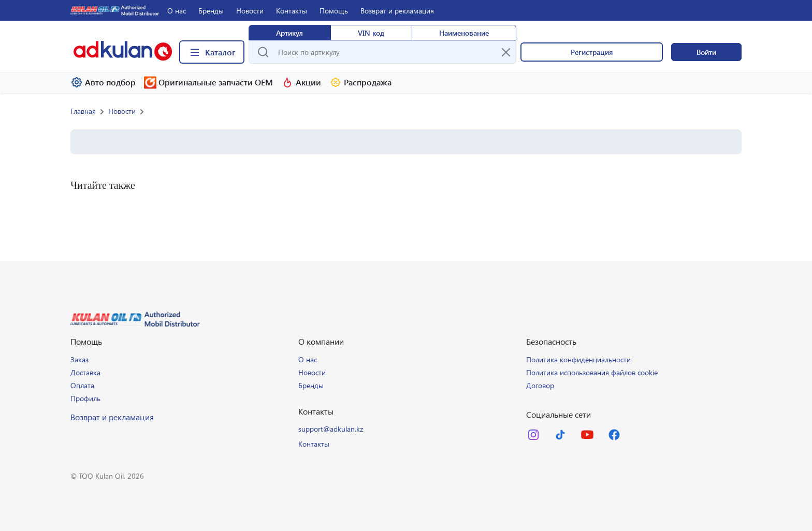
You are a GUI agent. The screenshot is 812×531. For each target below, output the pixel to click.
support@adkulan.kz (331, 429)
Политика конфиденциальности (578, 359)
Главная (83, 111)
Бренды (211, 11)
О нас (177, 11)
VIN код (371, 33)
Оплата (82, 385)
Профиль (85, 398)
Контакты (292, 11)
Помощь (334, 11)
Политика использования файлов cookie (592, 372)
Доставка (85, 372)
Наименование (464, 33)
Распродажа (360, 82)
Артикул (289, 33)
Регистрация (592, 52)
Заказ (79, 359)
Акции (301, 82)
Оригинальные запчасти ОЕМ (208, 83)
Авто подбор (103, 82)
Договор (540, 385)
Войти (706, 52)
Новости (250, 11)
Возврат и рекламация (397, 11)
